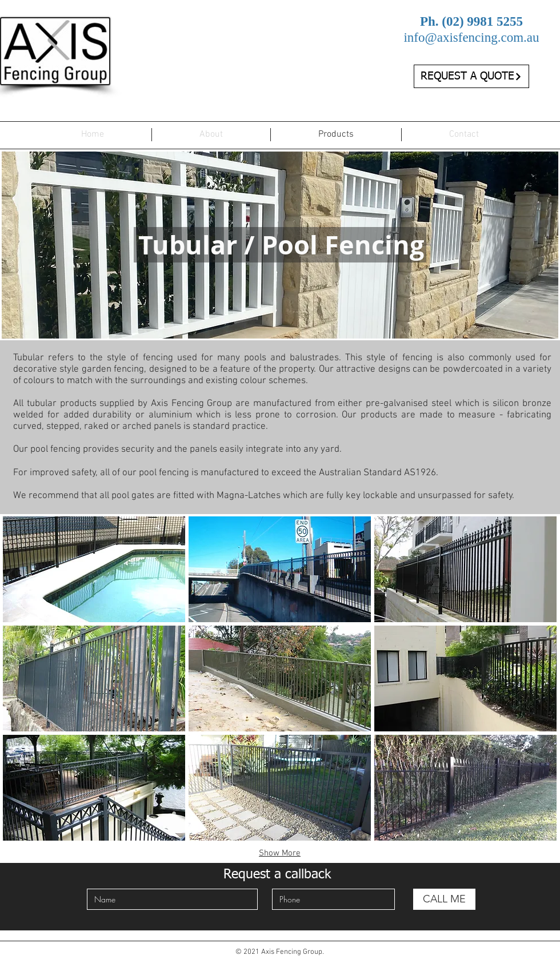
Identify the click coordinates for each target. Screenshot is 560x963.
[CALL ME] (444, 899)
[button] (94, 569)
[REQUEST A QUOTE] (471, 76)
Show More (280, 853)
